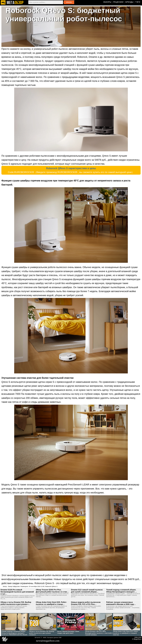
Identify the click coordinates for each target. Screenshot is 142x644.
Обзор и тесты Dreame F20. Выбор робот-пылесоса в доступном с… (16, 603)
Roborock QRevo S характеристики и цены (71, 168)
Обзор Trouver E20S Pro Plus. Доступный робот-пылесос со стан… (52, 591)
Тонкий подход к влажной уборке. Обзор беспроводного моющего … (122, 591)
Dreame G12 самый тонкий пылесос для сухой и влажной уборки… (87, 591)
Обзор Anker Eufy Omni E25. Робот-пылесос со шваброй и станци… (51, 603)
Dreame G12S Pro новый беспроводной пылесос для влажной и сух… (17, 592)
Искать (69, 2)
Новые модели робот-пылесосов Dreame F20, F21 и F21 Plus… (86, 603)
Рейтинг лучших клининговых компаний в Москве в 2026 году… (121, 603)
